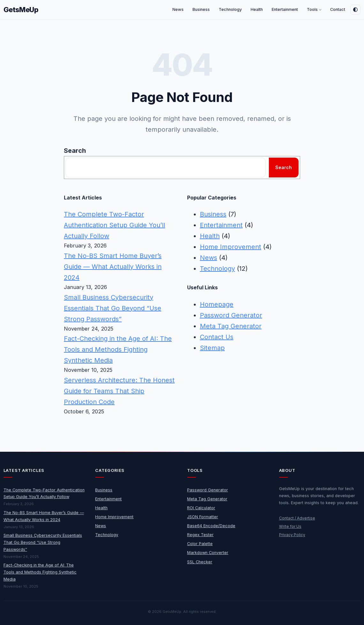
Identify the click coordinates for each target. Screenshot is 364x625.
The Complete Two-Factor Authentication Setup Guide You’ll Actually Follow (114, 225)
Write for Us (290, 526)
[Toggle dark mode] (355, 10)
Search (75, 151)
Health (210, 236)
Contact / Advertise (297, 518)
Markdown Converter (208, 553)
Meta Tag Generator (231, 326)
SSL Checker (200, 562)
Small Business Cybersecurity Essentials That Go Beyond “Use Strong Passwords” (113, 308)
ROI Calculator (201, 508)
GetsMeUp (21, 10)
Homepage (217, 304)
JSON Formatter (203, 517)
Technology (217, 269)
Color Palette (200, 544)
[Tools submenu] (320, 10)
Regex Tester (200, 535)
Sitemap (212, 348)
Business (213, 214)
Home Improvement (231, 247)
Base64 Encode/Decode (211, 526)
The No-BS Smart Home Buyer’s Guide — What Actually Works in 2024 (113, 267)
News (209, 258)
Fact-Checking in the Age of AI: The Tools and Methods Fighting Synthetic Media (118, 349)
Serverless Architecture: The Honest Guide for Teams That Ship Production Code (119, 391)
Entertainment (221, 225)
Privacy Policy (292, 535)
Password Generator (231, 315)
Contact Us (217, 337)
